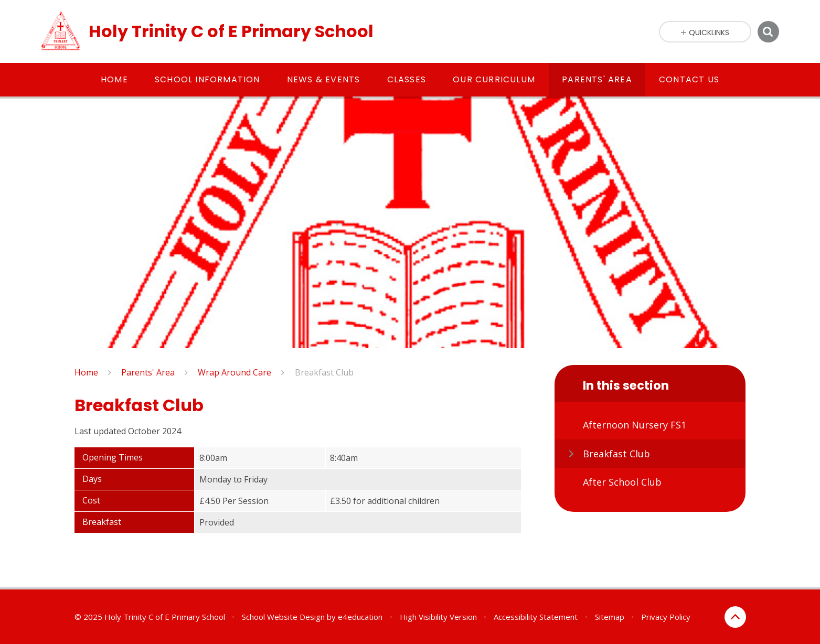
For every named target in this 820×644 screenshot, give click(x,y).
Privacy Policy (666, 617)
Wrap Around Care (235, 372)
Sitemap (610, 617)
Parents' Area (148, 372)
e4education (360, 617)
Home (86, 372)
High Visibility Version (438, 617)
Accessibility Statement (536, 617)
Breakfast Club (324, 372)
